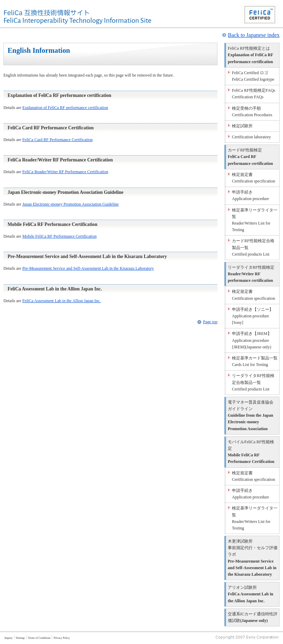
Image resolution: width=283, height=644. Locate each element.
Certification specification (253, 178)
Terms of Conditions (39, 638)
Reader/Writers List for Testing (255, 220)
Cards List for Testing (255, 361)
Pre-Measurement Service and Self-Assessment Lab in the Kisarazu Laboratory (88, 268)
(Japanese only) (253, 617)
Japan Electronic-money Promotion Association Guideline (71, 204)
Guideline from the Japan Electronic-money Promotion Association (251, 415)
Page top (210, 322)
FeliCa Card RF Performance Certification (58, 140)
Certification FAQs (253, 94)
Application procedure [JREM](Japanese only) (252, 340)
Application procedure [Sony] (253, 316)
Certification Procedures (252, 112)
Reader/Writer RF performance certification (251, 274)
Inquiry (9, 638)
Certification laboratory (251, 137)
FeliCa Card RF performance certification (250, 157)
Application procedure (251, 195)
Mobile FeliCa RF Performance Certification (60, 236)
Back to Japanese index (254, 35)
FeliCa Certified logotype (253, 76)
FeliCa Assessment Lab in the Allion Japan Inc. (62, 301)
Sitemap (20, 638)
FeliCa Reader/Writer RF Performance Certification (65, 172)
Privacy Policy (62, 638)
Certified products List (253, 247)
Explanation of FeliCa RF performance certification (65, 108)
